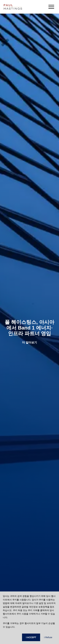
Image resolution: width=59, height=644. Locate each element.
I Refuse (48, 637)
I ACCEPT (31, 637)
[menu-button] (51, 7)
